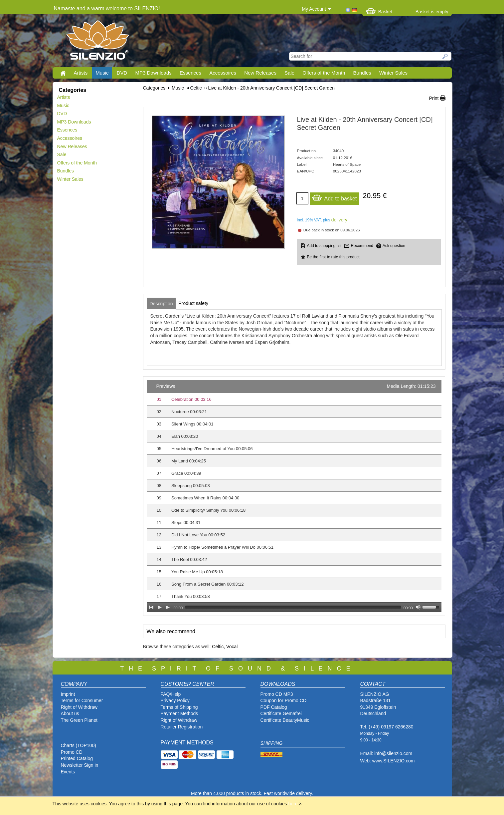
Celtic (218, 647)
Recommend (362, 246)
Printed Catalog (77, 758)
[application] (294, 496)
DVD (122, 73)
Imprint (68, 694)
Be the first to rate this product (334, 257)
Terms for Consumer (82, 700)
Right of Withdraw (79, 707)
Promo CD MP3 (277, 694)
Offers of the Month (324, 73)
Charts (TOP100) (79, 745)
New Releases (260, 73)
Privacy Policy (175, 700)
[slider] (293, 607)
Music (102, 73)
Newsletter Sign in (80, 765)
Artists (81, 73)
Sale (289, 73)
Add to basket (334, 197)
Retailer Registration (182, 727)
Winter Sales (393, 73)
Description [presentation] (161, 304)
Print (434, 98)
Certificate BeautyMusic (285, 720)
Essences (190, 73)
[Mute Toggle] (418, 607)
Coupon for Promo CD (284, 700)
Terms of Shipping (179, 707)
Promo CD (72, 752)
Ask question (394, 246)
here (293, 804)
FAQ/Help (171, 694)
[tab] (161, 304)
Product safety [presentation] (194, 303)
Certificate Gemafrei (281, 713)
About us (70, 713)
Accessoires (223, 73)
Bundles (362, 73)
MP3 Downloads (154, 73)
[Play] (160, 607)
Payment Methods (179, 713)
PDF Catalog (274, 707)
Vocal (232, 647)
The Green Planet (79, 720)
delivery (339, 220)
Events (68, 772)
